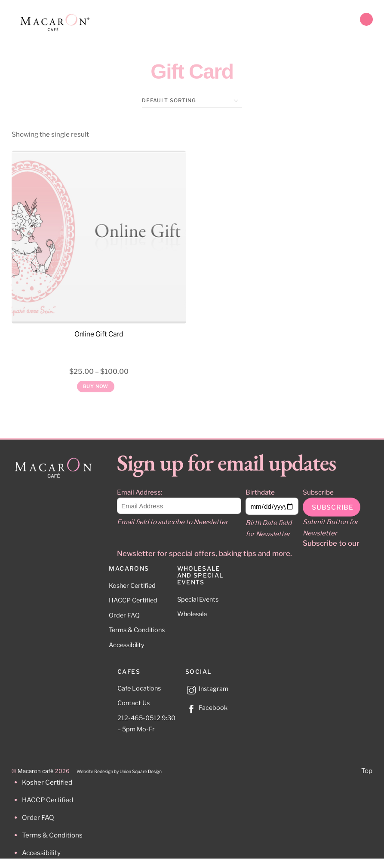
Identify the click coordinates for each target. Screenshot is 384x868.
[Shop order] (192, 101)
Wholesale (192, 614)
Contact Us (134, 703)
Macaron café (36, 771)
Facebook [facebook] (206, 708)
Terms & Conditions (137, 630)
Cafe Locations (139, 688)
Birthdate (260, 492)
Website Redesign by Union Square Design (119, 772)
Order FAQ (124, 615)
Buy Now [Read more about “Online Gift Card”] (96, 386)
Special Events (198, 599)
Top (367, 771)
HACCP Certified (133, 600)
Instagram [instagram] (207, 689)
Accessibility (127, 645)
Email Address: (140, 492)
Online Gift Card (99, 334)
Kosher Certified (132, 586)
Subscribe (318, 492)
